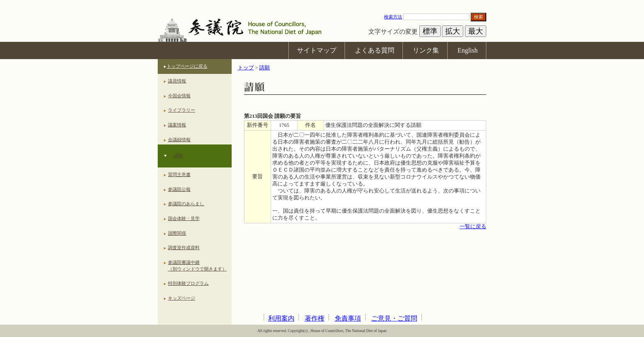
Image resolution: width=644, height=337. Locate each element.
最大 (476, 31)
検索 (478, 17)
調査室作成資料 (184, 248)
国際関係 (177, 233)
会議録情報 (179, 140)
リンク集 (426, 50)
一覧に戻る (473, 227)
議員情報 (177, 81)
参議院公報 (179, 189)
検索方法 (393, 17)
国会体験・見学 (184, 218)
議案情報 (177, 125)
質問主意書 (179, 174)
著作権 (315, 318)
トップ (246, 68)
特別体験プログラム (188, 283)
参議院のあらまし (186, 204)
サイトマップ (317, 50)
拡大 (453, 31)
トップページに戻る (187, 66)
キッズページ (182, 298)
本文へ (322, 4)
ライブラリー (182, 110)
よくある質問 (375, 50)
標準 (430, 31)
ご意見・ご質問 (394, 318)
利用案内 (281, 318)
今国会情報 (179, 96)
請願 (178, 156)
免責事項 (348, 318)
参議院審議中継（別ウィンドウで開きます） (197, 266)
